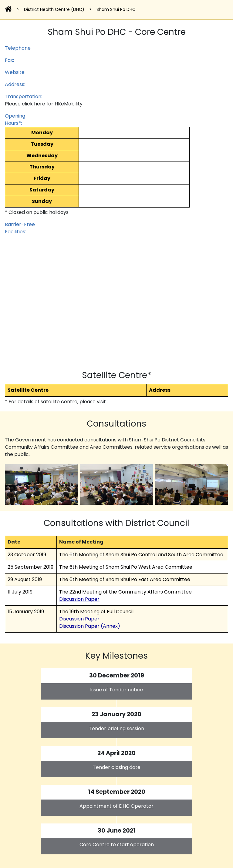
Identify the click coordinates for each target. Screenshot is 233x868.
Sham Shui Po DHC (116, 9)
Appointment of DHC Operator (116, 806)
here (40, 104)
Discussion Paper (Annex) (90, 626)
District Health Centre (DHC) (54, 9)
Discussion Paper (79, 599)
